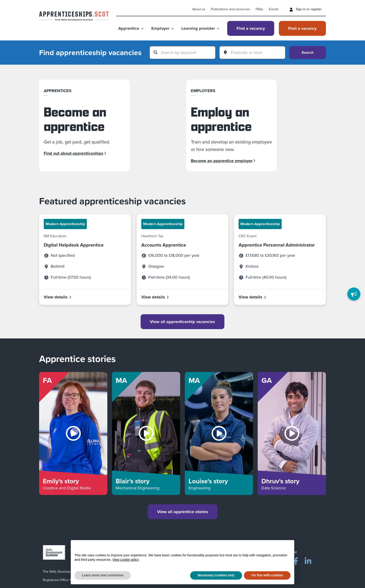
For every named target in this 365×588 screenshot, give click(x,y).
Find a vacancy (251, 28)
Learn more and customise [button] (103, 575)
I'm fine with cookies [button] (267, 575)
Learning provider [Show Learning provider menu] (200, 28)
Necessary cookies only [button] (216, 575)
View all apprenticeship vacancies (182, 322)
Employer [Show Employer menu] (163, 28)
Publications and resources (230, 9)
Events (274, 9)
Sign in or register (306, 9)
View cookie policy (126, 560)
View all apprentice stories (183, 512)
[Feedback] (354, 294)
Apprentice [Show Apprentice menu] (131, 28)
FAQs (259, 9)
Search (308, 52)
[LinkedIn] (308, 560)
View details (58, 297)
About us (199, 9)
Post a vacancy (302, 28)
